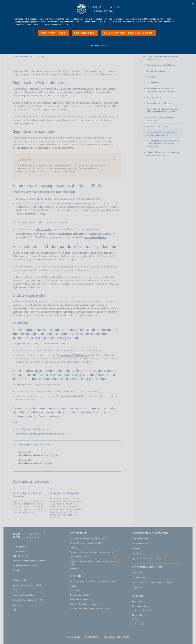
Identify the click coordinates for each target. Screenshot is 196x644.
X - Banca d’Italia (141, 606)
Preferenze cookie (140, 544)
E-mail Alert (139, 624)
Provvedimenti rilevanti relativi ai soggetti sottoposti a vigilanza (162, 110)
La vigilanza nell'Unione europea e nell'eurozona (163, 58)
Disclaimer (137, 549)
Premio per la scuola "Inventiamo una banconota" (92, 552)
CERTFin (74, 590)
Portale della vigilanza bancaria (84, 604)
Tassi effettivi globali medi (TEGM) (28, 600)
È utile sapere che (24, 56)
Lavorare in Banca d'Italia (24, 595)
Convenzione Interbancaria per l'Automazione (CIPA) (93, 581)
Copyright (136, 554)
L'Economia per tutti (79, 557)
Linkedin (137, 615)
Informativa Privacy (34, 214)
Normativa (152, 77)
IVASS (73, 548)
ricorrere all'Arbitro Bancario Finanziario (37, 434)
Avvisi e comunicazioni (158, 126)
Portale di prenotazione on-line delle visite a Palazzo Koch (93, 563)
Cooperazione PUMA (79, 595)
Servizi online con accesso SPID (27, 585)
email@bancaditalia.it (28, 565)
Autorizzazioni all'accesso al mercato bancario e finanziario (161, 90)
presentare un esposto (28, 429)
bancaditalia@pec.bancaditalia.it (31, 561)
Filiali (15, 590)
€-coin (73, 586)
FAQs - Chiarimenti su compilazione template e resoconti (163, 154)
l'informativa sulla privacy (26, 22)
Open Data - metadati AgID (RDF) (146, 559)
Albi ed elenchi (154, 97)
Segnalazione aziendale (70, 234)
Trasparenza (137, 573)
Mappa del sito (19, 580)
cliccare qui (92, 315)
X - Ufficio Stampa (141, 610)
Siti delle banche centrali (81, 599)
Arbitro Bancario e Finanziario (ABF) (86, 543)
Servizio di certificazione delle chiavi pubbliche (153, 583)
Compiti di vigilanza (156, 71)
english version (98, 47)
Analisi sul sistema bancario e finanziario (161, 119)
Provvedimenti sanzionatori (160, 103)
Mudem (73, 569)
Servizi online (44, 199)
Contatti (16, 570)
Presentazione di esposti (64, 493)
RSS (135, 620)
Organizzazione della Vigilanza (161, 65)
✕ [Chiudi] (193, 4)
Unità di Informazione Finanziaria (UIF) (87, 538)
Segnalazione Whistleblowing (73, 204)
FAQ (15, 610)
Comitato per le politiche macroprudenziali (89, 609)
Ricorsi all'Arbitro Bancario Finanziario (28, 495)
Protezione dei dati (140, 578)
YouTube (137, 601)
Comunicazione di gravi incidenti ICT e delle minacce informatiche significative (164, 144)
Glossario (17, 605)
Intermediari (153, 83)
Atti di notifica (138, 588)
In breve (41, 56)
